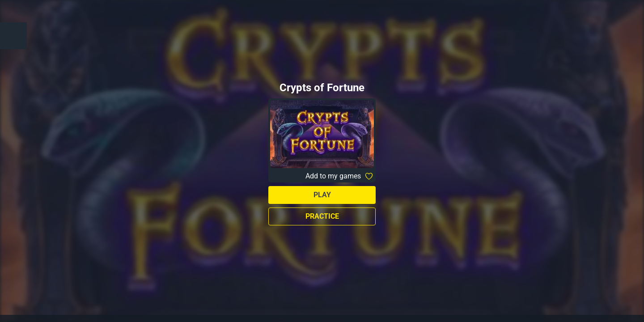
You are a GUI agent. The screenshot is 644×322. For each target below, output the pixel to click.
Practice (322, 216)
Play (322, 195)
